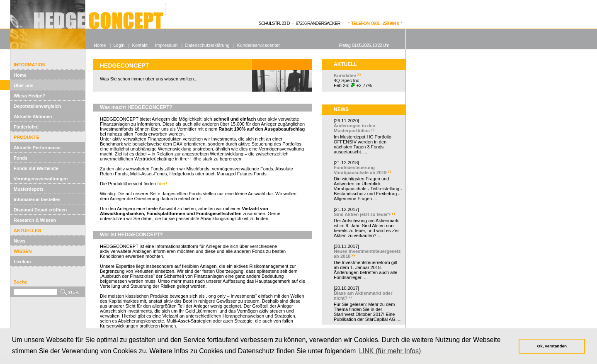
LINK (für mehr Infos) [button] (390, 351)
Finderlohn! (26, 127)
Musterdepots (29, 189)
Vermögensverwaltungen (41, 179)
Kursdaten (345, 75)
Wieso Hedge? (29, 96)
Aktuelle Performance (37, 148)
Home (20, 75)
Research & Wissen (35, 220)
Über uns (24, 85)
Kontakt (140, 45)
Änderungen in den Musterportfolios (354, 128)
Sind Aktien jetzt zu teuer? (362, 214)
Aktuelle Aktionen (33, 116)
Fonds (21, 158)
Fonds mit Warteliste (36, 168)
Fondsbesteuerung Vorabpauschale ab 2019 (360, 170)
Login (119, 45)
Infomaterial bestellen (37, 199)
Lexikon (22, 262)
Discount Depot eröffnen (40, 210)
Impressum (166, 45)
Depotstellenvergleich (37, 106)
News (20, 241)
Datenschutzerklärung (207, 45)
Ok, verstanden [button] (552, 346)
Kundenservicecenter (258, 45)
